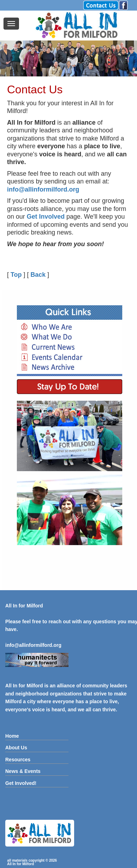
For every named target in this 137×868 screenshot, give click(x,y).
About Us (16, 748)
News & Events (23, 771)
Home (12, 736)
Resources (18, 760)
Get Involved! (21, 783)
